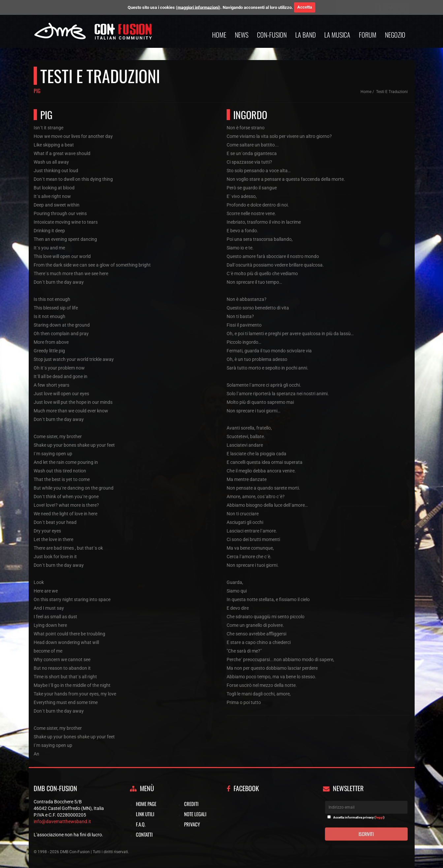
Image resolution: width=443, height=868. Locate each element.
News (242, 35)
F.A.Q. (141, 824)
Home (219, 35)
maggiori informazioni (198, 7)
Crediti (191, 804)
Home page (146, 804)
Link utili (145, 814)
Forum (368, 35)
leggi (380, 817)
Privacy (192, 824)
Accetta (305, 7)
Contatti (144, 834)
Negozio (395, 35)
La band (305, 35)
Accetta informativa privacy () (359, 817)
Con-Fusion (272, 35)
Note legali (195, 814)
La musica (337, 35)
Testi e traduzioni (392, 92)
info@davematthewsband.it (62, 821)
